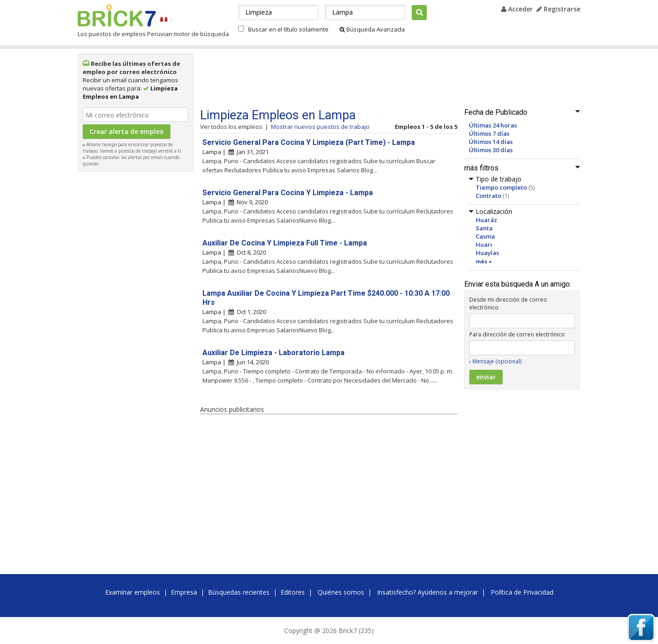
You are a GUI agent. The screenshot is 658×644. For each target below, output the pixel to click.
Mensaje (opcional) (497, 361)
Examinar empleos (133, 592)
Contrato (488, 196)
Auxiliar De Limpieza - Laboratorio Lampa (273, 353)
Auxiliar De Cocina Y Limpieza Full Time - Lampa (285, 243)
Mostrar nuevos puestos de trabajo (320, 127)
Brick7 (117, 16)
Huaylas (487, 253)
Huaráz (486, 220)
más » (484, 261)
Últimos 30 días (491, 150)
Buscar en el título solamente (288, 29)
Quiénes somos (341, 592)
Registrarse (558, 9)
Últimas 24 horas (493, 125)
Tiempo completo (501, 187)
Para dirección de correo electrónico (517, 334)
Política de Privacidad (522, 592)
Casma (485, 236)
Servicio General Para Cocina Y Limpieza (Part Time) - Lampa (309, 142)
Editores (293, 592)
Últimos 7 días (489, 133)
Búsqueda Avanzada (372, 29)
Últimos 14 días (491, 142)
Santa (484, 228)
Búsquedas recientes (239, 592)
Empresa (184, 592)
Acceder (517, 9)
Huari (484, 245)
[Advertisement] (136, 314)
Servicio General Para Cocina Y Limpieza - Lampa (288, 193)
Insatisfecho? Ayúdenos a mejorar (427, 592)
